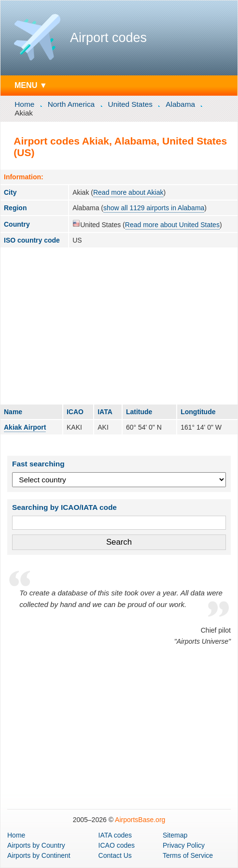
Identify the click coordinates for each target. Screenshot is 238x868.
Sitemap (175, 835)
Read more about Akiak (128, 192)
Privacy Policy (184, 845)
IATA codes (115, 835)
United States (130, 104)
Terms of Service (188, 855)
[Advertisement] (119, 326)
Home (24, 104)
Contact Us (115, 855)
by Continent (39, 855)
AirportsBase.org (140, 820)
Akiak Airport (25, 427)
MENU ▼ (31, 85)
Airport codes (108, 38)
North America (71, 104)
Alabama (180, 104)
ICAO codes (117, 845)
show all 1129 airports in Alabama (154, 208)
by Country (36, 845)
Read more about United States (172, 225)
